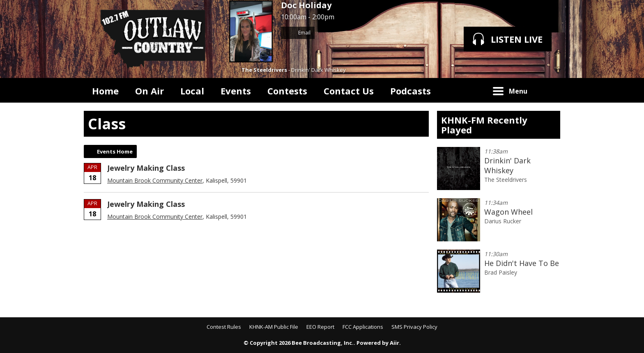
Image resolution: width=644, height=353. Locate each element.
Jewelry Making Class (146, 168)
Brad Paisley (501, 272)
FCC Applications (363, 327)
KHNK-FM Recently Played (484, 125)
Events (236, 91)
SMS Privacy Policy (414, 327)
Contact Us (349, 91)
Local (192, 91)
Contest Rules (224, 327)
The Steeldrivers (264, 70)
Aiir (394, 343)
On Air (149, 91)
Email (298, 33)
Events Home (115, 151)
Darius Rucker (503, 221)
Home (105, 91)
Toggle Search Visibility (548, 90)
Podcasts (411, 91)
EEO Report (320, 327)
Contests (287, 91)
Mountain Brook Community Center (155, 180)
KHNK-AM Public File (274, 327)
